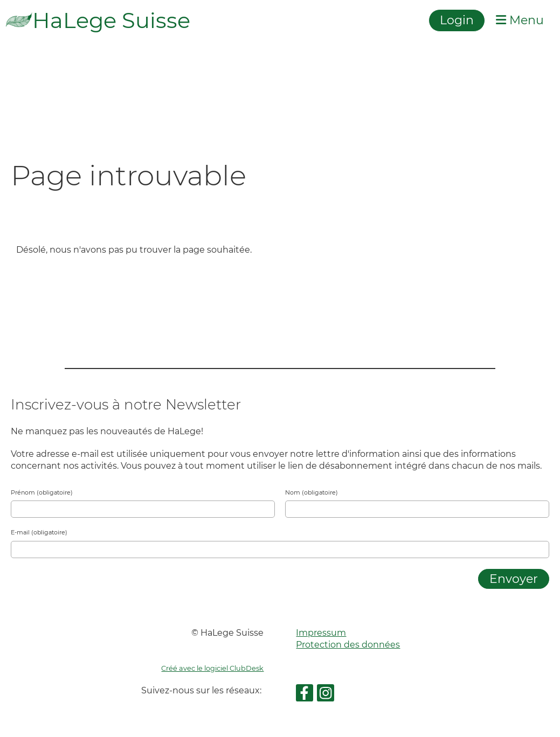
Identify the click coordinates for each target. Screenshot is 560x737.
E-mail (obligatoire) (39, 532)
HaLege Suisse (111, 20)
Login (457, 20)
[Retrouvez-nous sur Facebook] (305, 695)
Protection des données (348, 645)
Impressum (321, 633)
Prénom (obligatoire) (42, 492)
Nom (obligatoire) (312, 492)
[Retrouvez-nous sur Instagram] (326, 695)
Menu (520, 20)
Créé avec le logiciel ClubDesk (212, 668)
